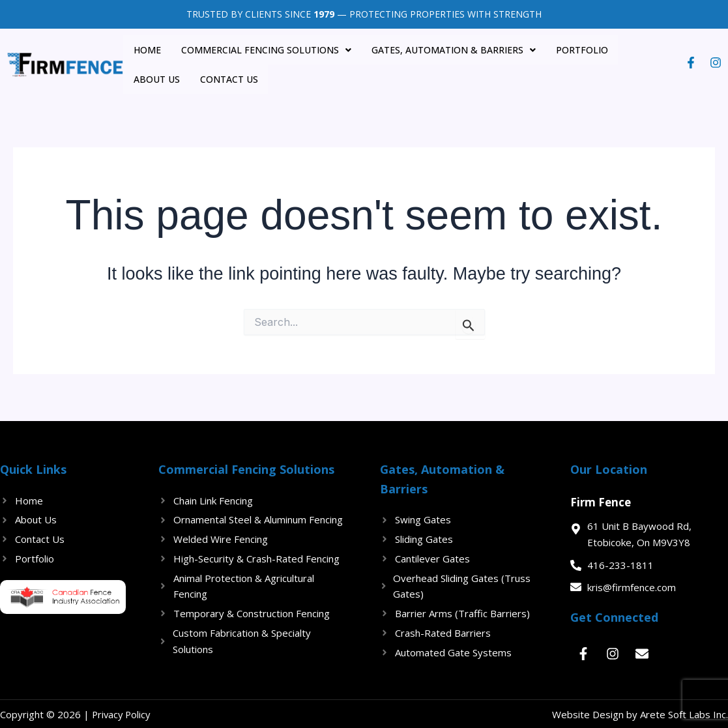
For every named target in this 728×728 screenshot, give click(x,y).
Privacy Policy (123, 713)
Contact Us (160, 78)
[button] (263, 50)
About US (646, 49)
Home (145, 49)
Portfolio (577, 49)
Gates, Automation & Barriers (450, 49)
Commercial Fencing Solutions (263, 49)
